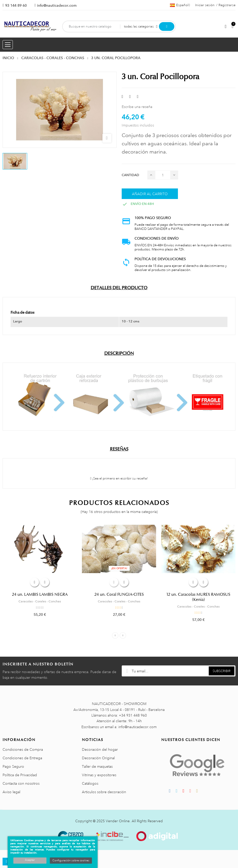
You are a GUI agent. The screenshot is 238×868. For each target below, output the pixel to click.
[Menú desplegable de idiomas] (180, 5)
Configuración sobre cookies (71, 861)
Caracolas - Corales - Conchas (40, 601)
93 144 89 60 (16, 5)
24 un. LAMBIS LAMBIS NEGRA (40, 594)
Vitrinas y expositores (99, 775)
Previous (115, 635)
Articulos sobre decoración (104, 792)
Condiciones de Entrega (22, 758)
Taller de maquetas (97, 766)
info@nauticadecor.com (57, 5)
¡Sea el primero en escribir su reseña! (119, 478)
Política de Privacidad (20, 775)
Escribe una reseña (137, 107)
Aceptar (30, 860)
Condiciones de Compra (23, 749)
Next (123, 635)
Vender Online (118, 821)
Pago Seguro (13, 766)
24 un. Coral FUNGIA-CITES (119, 594)
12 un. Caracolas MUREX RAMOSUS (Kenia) (198, 597)
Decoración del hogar (100, 749)
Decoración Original (98, 758)
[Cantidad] (163, 175)
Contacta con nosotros (21, 783)
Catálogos (90, 783)
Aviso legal (11, 792)
